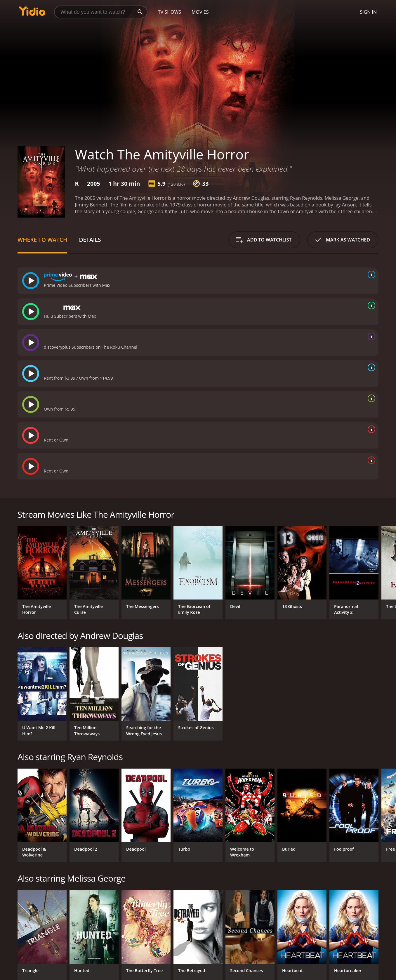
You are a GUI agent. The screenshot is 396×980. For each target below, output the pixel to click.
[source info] (370, 274)
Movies (200, 12)
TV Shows (170, 12)
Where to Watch (42, 240)
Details (90, 240)
